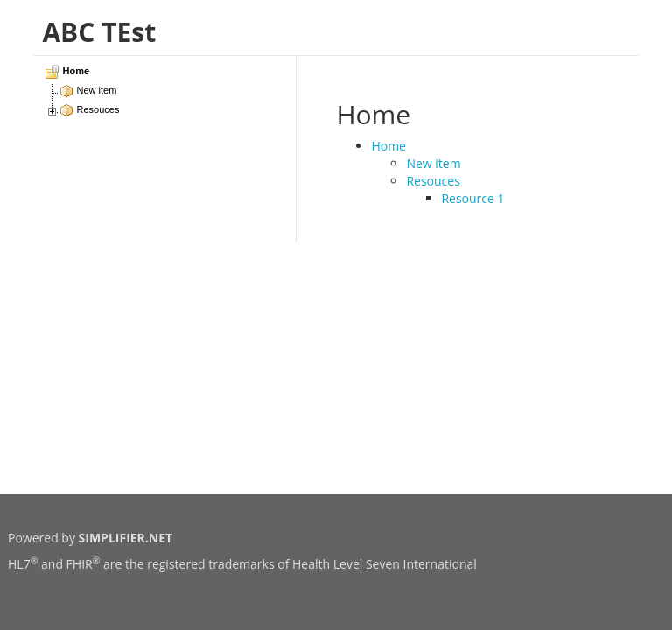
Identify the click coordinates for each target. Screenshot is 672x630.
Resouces (433, 181)
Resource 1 (472, 198)
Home (388, 146)
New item (433, 163)
